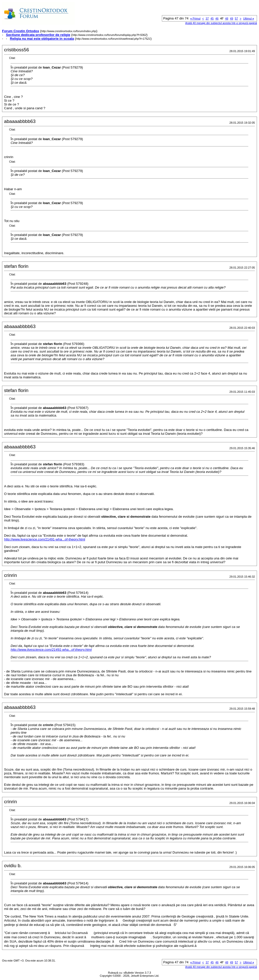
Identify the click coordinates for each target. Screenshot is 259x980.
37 (207, 18)
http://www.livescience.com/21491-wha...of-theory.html (45, 539)
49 (231, 18)
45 (212, 18)
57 (236, 18)
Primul (195, 18)
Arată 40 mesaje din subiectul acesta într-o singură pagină (221, 23)
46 (217, 18)
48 (227, 18)
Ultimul (249, 18)
